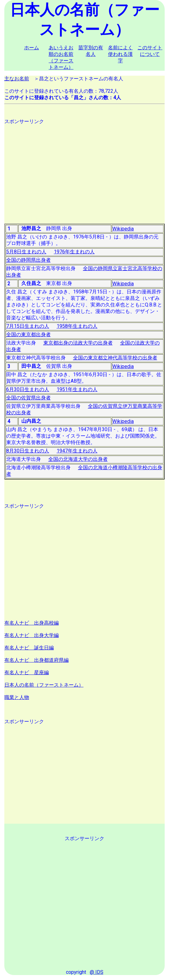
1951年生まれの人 (77, 389)
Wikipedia (123, 229)
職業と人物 (17, 697)
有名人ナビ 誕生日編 (29, 648)
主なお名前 (17, 79)
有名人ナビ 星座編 (27, 673)
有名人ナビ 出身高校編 (32, 623)
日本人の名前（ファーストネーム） (44, 685)
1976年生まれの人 (74, 252)
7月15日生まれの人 (28, 326)
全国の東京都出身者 (28, 334)
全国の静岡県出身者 (28, 260)
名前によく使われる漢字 (120, 54)
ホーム (32, 48)
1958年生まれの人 (77, 326)
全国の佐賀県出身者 (28, 398)
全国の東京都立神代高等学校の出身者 (115, 358)
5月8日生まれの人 (26, 252)
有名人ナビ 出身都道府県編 (37, 660)
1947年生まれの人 (77, 451)
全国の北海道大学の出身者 (78, 459)
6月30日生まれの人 (28, 389)
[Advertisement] (85, 168)
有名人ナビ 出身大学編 (32, 635)
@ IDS (97, 972)
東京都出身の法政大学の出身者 (78, 343)
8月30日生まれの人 (28, 451)
